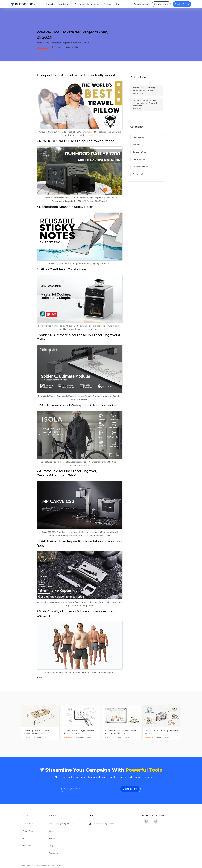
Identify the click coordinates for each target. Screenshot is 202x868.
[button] (50, 4)
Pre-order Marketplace (87, 4)
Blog (118, 4)
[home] (23, 4)
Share (39, 677)
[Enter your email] (101, 789)
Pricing (107, 4)
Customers (65, 4)
